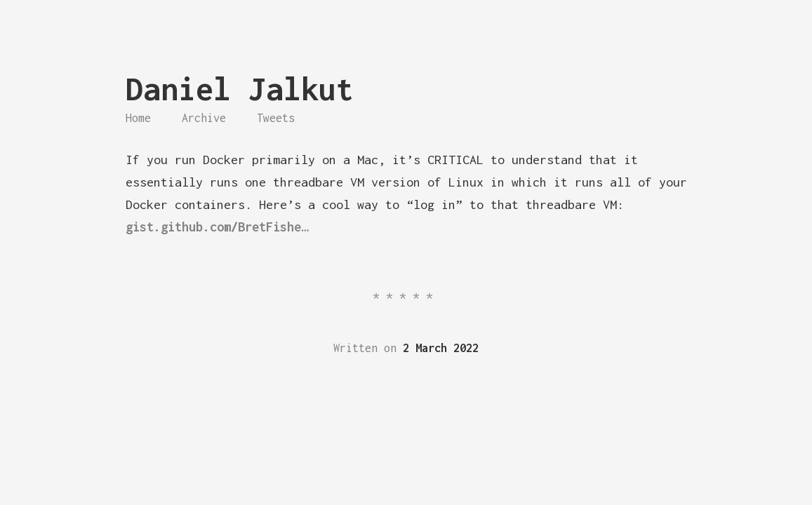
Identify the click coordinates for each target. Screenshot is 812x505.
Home (138, 118)
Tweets (276, 118)
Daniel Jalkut (240, 89)
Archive (204, 118)
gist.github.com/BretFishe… (217, 227)
